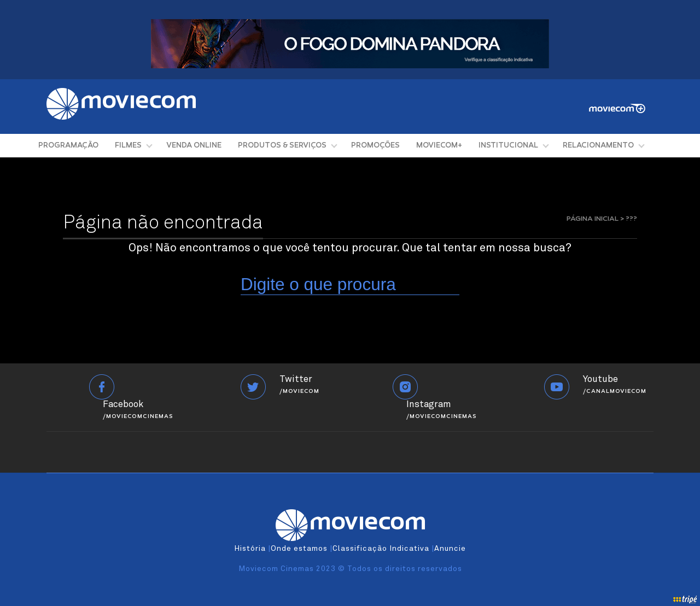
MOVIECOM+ (439, 146)
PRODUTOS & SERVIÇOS (282, 146)
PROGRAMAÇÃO (68, 146)
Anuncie (450, 549)
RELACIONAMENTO (598, 146)
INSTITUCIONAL (508, 146)
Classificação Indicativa (381, 549)
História (250, 549)
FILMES (128, 146)
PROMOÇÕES (375, 146)
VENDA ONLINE (194, 146)
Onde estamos (299, 549)
